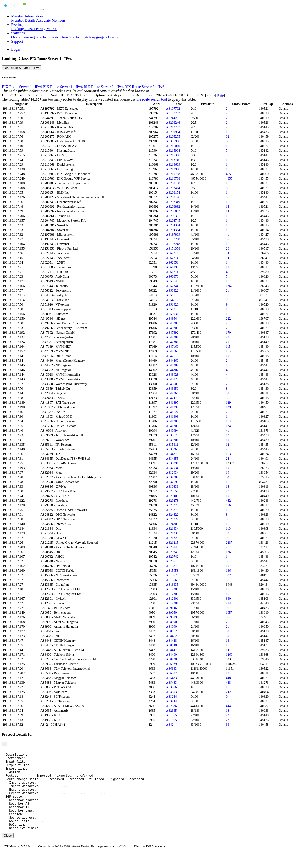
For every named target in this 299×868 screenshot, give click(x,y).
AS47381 (172, 337)
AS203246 (173, 123)
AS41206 (172, 421)
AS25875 (172, 510)
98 (228, 533)
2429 (229, 692)
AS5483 (171, 678)
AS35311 (172, 445)
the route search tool (152, 99)
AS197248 (173, 239)
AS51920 (172, 305)
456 (228, 505)
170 (228, 333)
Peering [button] (17, 25)
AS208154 (173, 193)
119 (228, 421)
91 (228, 608)
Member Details (24, 20)
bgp (221, 95)
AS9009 (171, 617)
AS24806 (172, 524)
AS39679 (172, 435)
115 (228, 347)
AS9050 (171, 613)
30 (228, 631)
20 (228, 249)
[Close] (5, 744)
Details (283, 109)
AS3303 (171, 692)
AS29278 (172, 501)
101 (228, 496)
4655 (229, 174)
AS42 (170, 725)
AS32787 (172, 477)
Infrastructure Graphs (64, 37)
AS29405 (172, 496)
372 (228, 575)
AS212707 (173, 127)
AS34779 (172, 454)
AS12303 (172, 589)
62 (228, 137)
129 (228, 403)
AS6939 (171, 664)
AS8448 (171, 641)
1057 (229, 613)
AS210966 (173, 169)
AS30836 (172, 487)
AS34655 (172, 459)
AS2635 (171, 711)
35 (228, 239)
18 (228, 487)
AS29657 (172, 491)
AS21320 (172, 538)
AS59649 (172, 281)
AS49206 (172, 323)
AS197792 (173, 109)
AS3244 (171, 697)
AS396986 (173, 141)
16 (228, 641)
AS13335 (172, 585)
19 (228, 267)
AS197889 (173, 235)
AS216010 (173, 146)
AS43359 (172, 389)
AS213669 (173, 165)
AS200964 (173, 132)
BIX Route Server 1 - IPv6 (63, 87)
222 (228, 319)
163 (228, 454)
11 (227, 132)
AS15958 (172, 571)
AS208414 (173, 188)
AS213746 (173, 160)
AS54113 (172, 295)
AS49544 (172, 319)
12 (228, 435)
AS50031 (172, 314)
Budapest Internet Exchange (22, 858)
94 (228, 253)
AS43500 (172, 384)
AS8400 (171, 655)
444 (228, 706)
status (210, 95)
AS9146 (171, 608)
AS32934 (172, 468)
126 (228, 552)
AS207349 (173, 202)
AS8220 (171, 659)
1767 (229, 286)
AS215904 (173, 151)
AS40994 (172, 431)
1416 (229, 650)
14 (228, 207)
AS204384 (173, 225)
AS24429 (172, 118)
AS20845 (172, 552)
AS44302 (172, 365)
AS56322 (172, 291)
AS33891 (172, 463)
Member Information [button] (27, 16)
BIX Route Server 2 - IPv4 (104, 87)
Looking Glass (23, 29)
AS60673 (172, 277)
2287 (229, 543)
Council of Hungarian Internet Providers (72, 858)
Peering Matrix (45, 29)
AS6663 (171, 669)
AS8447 (171, 650)
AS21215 (172, 543)
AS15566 (172, 580)
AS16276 (172, 566)
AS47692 (172, 333)
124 (228, 426)
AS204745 (173, 221)
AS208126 (173, 197)
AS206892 (173, 207)
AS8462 (171, 631)
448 (228, 678)
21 (228, 291)
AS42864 (172, 393)
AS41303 (172, 417)
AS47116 (172, 356)
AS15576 (172, 575)
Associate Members (51, 20)
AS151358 (173, 249)
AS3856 (171, 687)
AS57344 (172, 286)
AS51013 (172, 309)
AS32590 (172, 482)
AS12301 (172, 599)
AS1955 (171, 715)
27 (228, 491)
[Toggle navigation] (42, 9)
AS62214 (172, 253)
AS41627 (172, 412)
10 (228, 356)
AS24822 (172, 515)
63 (228, 725)
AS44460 (172, 361)
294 (228, 603)
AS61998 (172, 267)
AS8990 (171, 622)
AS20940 (172, 547)
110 (228, 529)
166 (228, 571)
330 (228, 599)
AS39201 (172, 440)
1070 (229, 566)
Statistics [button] (18, 33)
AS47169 (172, 347)
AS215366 (173, 155)
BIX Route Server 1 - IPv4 (22, 68)
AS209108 (173, 183)
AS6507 (171, 673)
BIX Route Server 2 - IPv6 (144, 87)
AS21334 (172, 529)
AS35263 (172, 449)
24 (228, 459)
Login (16, 49)
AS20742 (172, 557)
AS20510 (172, 561)
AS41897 (172, 403)
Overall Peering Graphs (29, 37)
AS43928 (172, 375)
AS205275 (173, 137)
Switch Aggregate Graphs (100, 37)
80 (228, 393)
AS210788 (173, 174)
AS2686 (171, 706)
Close (8, 852)
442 (228, 501)
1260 (229, 655)
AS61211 (172, 272)
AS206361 (173, 216)
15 (228, 589)
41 (228, 235)
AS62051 (172, 263)
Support (17, 41)
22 (228, 715)
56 (228, 617)
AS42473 (172, 398)
